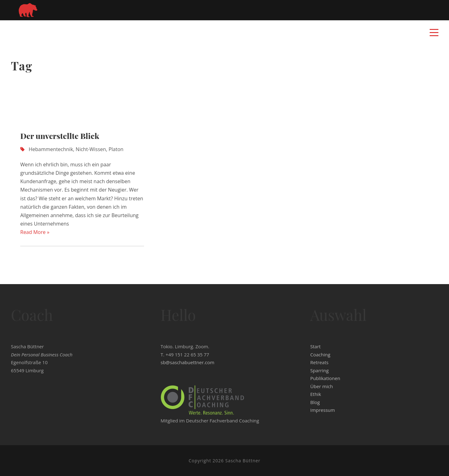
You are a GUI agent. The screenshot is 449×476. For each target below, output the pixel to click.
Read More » (35, 232)
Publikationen (325, 378)
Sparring (319, 370)
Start (315, 346)
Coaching (320, 355)
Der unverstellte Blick (60, 136)
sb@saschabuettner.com (187, 362)
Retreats (319, 362)
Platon (116, 149)
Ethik (316, 394)
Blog (315, 402)
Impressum (323, 410)
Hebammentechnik (51, 149)
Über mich (322, 386)
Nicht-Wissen (91, 149)
